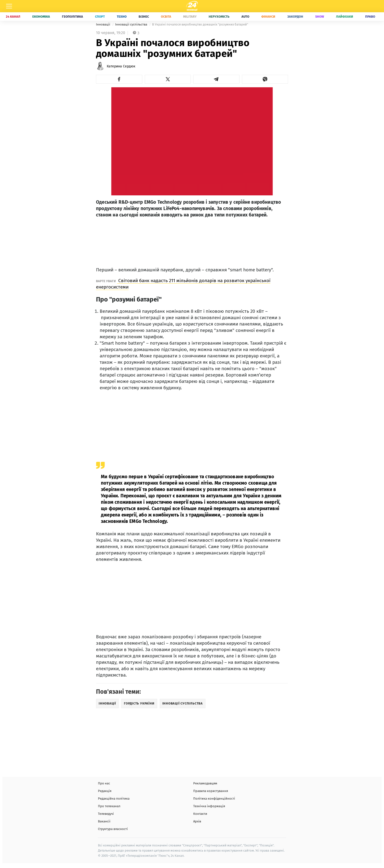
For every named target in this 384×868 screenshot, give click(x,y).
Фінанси (268, 17)
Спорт (100, 17)
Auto (245, 17)
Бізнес (144, 17)
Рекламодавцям (205, 783)
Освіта (166, 17)
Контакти (200, 814)
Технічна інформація (209, 806)
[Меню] (9, 6)
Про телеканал (109, 806)
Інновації (103, 24)
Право (370, 17)
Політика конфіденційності (214, 799)
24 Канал (13, 17)
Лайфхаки (345, 17)
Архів (197, 821)
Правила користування (211, 791)
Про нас (104, 783)
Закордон (295, 17)
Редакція (105, 791)
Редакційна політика (114, 799)
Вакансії (104, 821)
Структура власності (113, 829)
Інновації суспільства (132, 24)
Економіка (41, 17)
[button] (119, 79)
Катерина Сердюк (121, 66)
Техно (122, 17)
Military (190, 17)
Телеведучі (106, 814)
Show (320, 17)
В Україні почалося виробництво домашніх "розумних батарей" (200, 24)
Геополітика (72, 17)
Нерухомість (219, 17)
